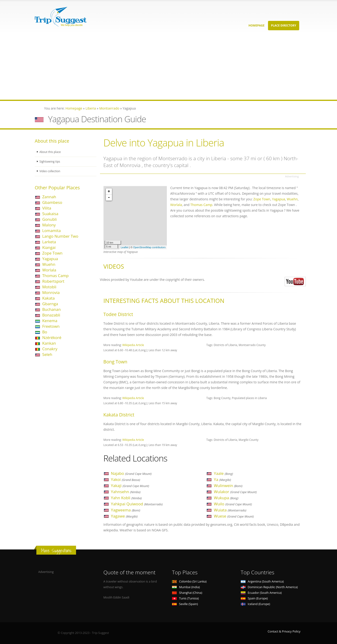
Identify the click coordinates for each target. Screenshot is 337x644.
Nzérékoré (52, 337)
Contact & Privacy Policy (284, 631)
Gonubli (50, 219)
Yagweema (126, 510)
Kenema (50, 321)
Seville (185, 604)
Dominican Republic (269, 587)
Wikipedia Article (133, 345)
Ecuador (261, 593)
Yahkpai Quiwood (137, 504)
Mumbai (186, 587)
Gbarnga (50, 304)
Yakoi (126, 479)
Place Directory (284, 25)
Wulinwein (228, 486)
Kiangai (49, 247)
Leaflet (124, 247)
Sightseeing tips (50, 162)
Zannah (49, 197)
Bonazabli (51, 315)
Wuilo (233, 504)
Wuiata (230, 510)
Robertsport (53, 281)
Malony (49, 225)
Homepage (257, 25)
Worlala (49, 270)
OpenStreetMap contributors (149, 247)
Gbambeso (52, 202)
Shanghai (187, 593)
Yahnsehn (126, 492)
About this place (50, 152)
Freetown (51, 326)
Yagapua (50, 259)
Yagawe (124, 516)
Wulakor (235, 492)
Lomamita (52, 231)
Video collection (50, 171)
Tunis (185, 598)
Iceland (255, 604)
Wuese (234, 516)
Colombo (189, 581)
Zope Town (52, 253)
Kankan (49, 343)
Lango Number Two (60, 236)
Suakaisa (50, 214)
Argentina (262, 581)
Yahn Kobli (126, 498)
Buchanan (52, 309)
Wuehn (49, 264)
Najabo (131, 473)
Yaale (223, 473)
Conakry (50, 349)
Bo (45, 332)
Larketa (49, 242)
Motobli (49, 287)
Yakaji (130, 486)
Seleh (47, 354)
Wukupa (226, 498)
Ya (222, 479)
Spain (254, 598)
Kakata (48, 298)
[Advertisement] (141, 67)
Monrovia (51, 292)
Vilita (47, 208)
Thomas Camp (56, 276)
